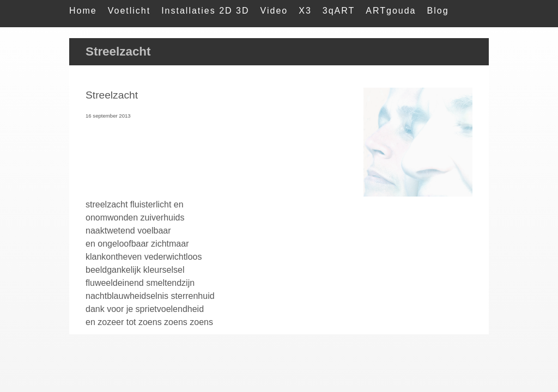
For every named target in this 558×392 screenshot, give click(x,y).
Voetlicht (129, 11)
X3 (305, 11)
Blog (438, 11)
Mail (79, 32)
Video (274, 11)
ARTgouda (391, 11)
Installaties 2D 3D (205, 11)
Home (83, 11)
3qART (339, 11)
